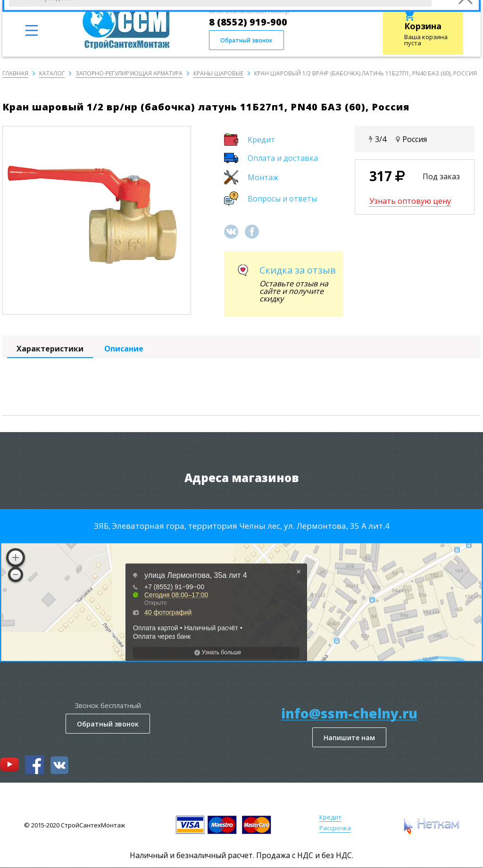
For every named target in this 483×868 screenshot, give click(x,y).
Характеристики (50, 349)
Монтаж (263, 177)
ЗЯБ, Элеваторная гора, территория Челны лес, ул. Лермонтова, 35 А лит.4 (242, 526)
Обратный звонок (246, 40)
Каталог (52, 73)
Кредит (261, 140)
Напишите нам (349, 738)
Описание (124, 349)
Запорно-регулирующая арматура (129, 73)
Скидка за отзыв (298, 270)
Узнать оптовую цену (410, 201)
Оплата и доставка (283, 158)
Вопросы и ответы (282, 199)
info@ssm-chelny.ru (349, 714)
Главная (15, 73)
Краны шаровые (218, 73)
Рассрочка (335, 828)
